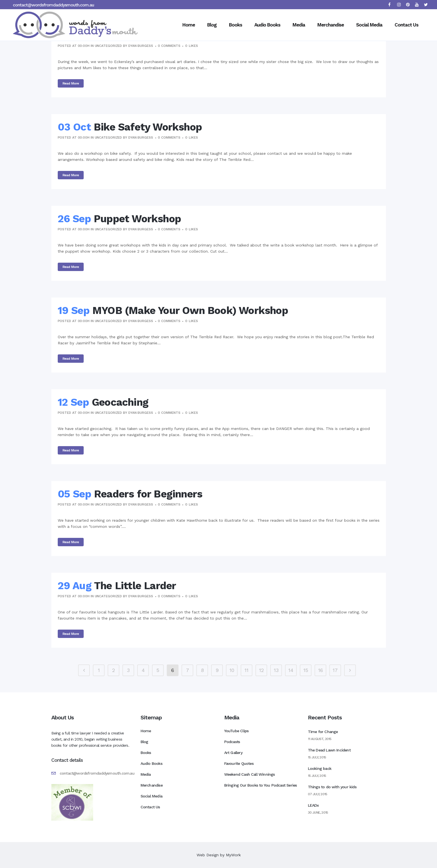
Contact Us (150, 807)
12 (261, 670)
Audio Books (151, 763)
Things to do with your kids (332, 787)
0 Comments (169, 46)
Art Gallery (233, 753)
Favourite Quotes (239, 763)
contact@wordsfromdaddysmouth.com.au (53, 5)
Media (146, 774)
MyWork (233, 855)
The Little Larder (135, 586)
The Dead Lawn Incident (329, 750)
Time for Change (323, 732)
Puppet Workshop (137, 219)
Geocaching (120, 402)
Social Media (151, 796)
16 (321, 670)
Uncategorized (108, 46)
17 (335, 670)
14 (291, 670)
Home (146, 731)
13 (276, 670)
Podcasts (232, 742)
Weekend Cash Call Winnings (250, 774)
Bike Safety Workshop (148, 127)
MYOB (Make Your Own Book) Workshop (190, 310)
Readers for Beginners (148, 494)
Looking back (320, 768)
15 (306, 670)
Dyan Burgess (141, 46)
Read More (71, 83)
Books (146, 753)
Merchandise (152, 785)
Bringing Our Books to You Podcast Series (261, 785)
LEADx (313, 805)
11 (247, 670)
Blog (144, 742)
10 (232, 670)
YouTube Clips (236, 731)
